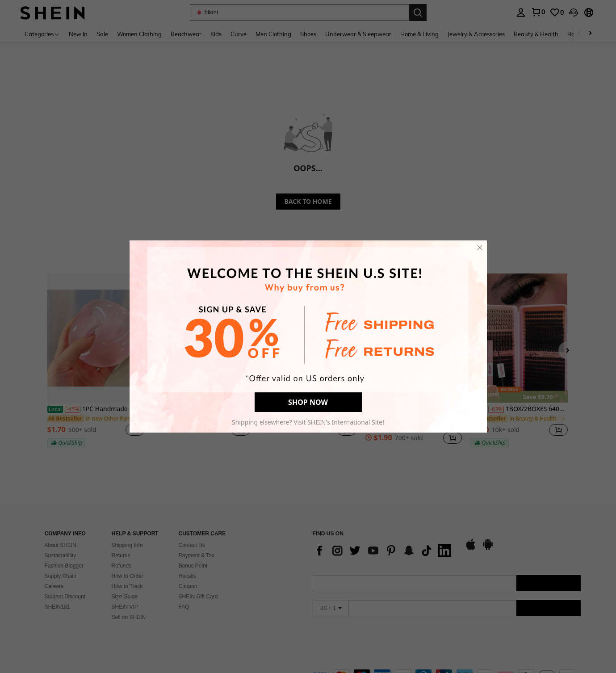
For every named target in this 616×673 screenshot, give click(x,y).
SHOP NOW (308, 402)
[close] (480, 248)
